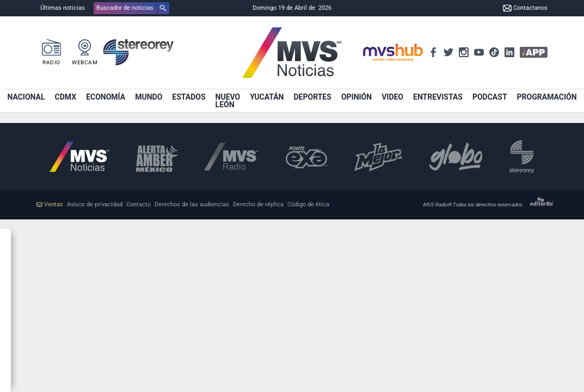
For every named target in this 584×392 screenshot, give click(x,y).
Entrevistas (438, 97)
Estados (189, 97)
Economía (106, 97)
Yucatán (267, 97)
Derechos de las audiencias (192, 204)
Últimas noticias (63, 8)
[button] (131, 8)
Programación (547, 97)
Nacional (26, 97)
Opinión (356, 97)
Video (392, 97)
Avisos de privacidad (95, 204)
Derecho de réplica (258, 204)
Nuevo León (228, 101)
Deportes (312, 97)
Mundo (149, 97)
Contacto (139, 204)
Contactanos (525, 8)
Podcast (490, 97)
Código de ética (308, 204)
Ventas (50, 204)
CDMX (66, 97)
